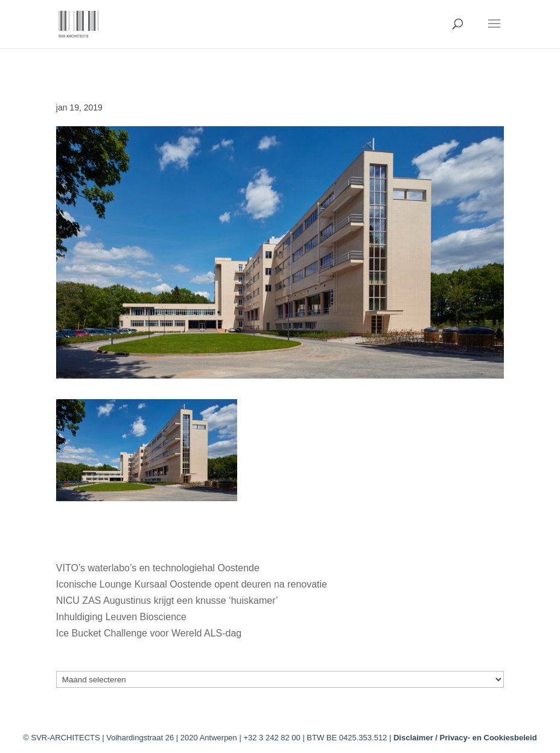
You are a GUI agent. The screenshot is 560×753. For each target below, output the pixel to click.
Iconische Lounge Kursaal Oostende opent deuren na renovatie (192, 584)
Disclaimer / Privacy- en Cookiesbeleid (465, 738)
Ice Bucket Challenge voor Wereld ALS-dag (149, 633)
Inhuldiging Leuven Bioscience (121, 617)
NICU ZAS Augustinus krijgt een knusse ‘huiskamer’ (167, 601)
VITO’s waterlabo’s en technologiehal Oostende (158, 568)
